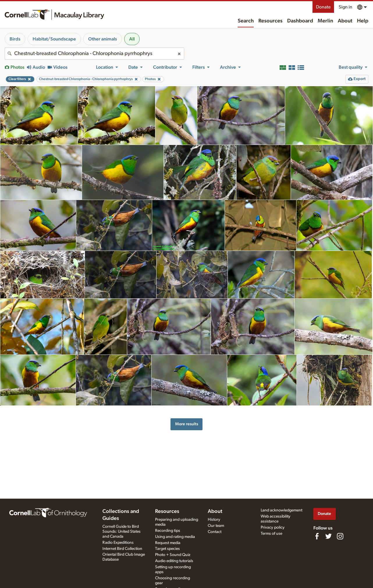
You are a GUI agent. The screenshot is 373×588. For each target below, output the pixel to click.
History (214, 520)
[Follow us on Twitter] (328, 536)
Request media (168, 543)
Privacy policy (273, 527)
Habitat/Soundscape (54, 39)
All (132, 39)
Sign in (346, 7)
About (345, 21)
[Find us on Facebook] (317, 536)
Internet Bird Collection (122, 549)
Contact (215, 532)
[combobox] (94, 54)
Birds (15, 39)
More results (187, 424)
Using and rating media (175, 537)
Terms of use (271, 534)
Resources (270, 21)
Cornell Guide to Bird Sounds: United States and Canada (121, 532)
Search (246, 21)
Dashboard (300, 21)
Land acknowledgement (281, 510)
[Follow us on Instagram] (340, 536)
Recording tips (168, 531)
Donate (323, 7)
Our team (216, 526)
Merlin (325, 21)
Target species (167, 549)
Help (363, 21)
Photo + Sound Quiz (173, 555)
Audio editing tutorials (174, 561)
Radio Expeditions (118, 543)
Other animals (103, 39)
